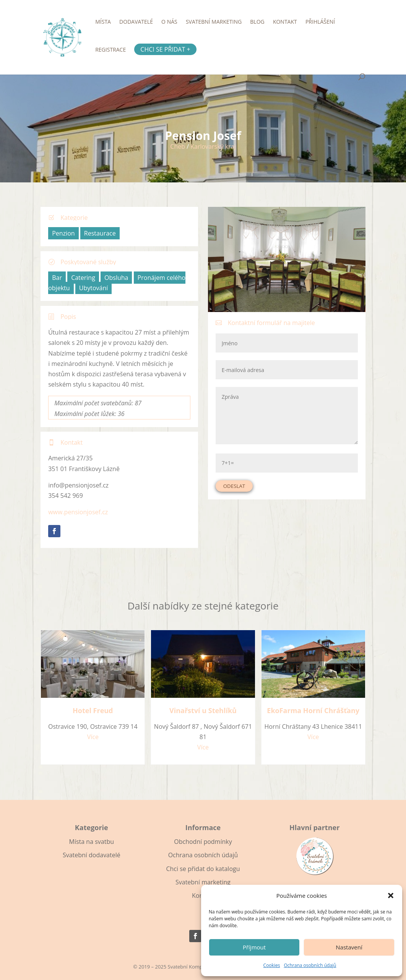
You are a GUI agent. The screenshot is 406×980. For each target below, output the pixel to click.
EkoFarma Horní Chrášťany (313, 710)
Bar (57, 278)
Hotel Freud (93, 710)
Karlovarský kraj (213, 146)
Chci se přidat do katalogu (203, 869)
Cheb (178, 146)
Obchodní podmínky (203, 842)
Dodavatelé (136, 22)
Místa (103, 22)
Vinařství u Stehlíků (203, 710)
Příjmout (254, 947)
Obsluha (116, 278)
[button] (391, 895)
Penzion (63, 233)
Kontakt (285, 22)
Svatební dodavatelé (92, 855)
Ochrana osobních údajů (310, 965)
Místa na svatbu (92, 842)
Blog (257, 22)
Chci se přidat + (165, 49)
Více (93, 737)
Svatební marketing (214, 22)
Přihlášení (320, 22)
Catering (83, 278)
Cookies (272, 965)
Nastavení (349, 947)
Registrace (110, 50)
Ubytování (94, 288)
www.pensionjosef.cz (78, 512)
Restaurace (100, 233)
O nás (169, 22)
